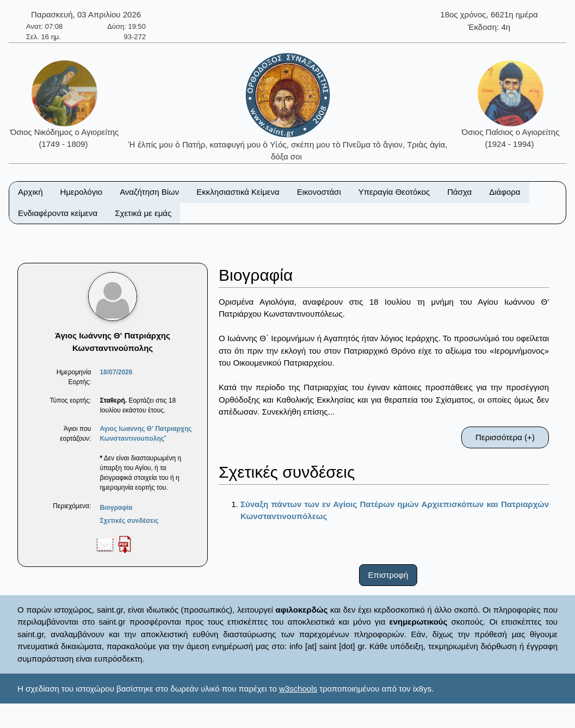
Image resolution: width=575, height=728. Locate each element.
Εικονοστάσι (319, 192)
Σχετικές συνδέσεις (129, 521)
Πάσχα (459, 192)
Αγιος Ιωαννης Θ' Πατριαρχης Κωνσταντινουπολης (146, 434)
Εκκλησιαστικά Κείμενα (238, 192)
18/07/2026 (116, 372)
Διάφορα (505, 192)
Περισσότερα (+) (505, 437)
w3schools (298, 689)
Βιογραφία (116, 508)
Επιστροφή (388, 575)
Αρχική (30, 192)
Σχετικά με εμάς (143, 213)
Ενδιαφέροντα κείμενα (58, 213)
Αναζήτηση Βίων (149, 192)
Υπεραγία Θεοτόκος (394, 192)
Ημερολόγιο (82, 192)
